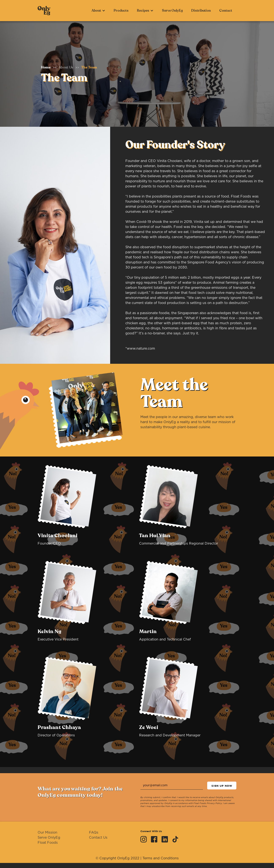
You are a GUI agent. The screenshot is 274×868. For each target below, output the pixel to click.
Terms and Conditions (161, 858)
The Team (89, 67)
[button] (98, 11)
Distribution (201, 11)
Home (46, 67)
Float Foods (48, 843)
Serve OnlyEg (172, 11)
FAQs (94, 833)
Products (121, 11)
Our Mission (47, 833)
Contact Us (98, 838)
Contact (226, 11)
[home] (44, 11)
